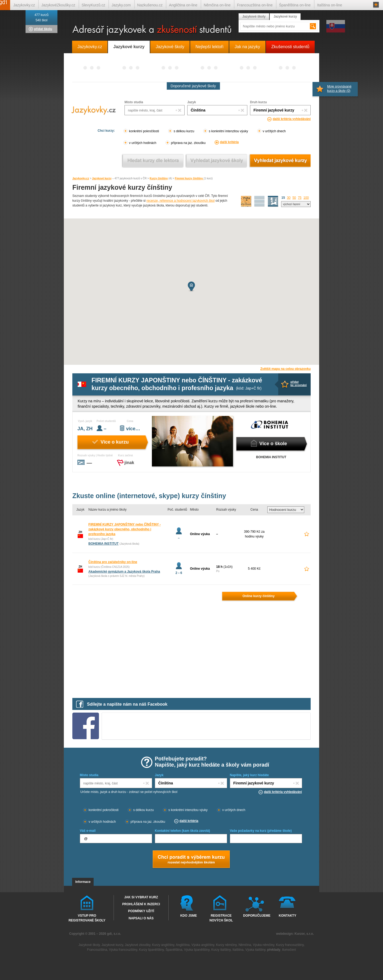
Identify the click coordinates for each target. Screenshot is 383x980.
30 (289, 198)
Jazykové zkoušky (138, 945)
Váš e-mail (88, 831)
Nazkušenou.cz (150, 5)
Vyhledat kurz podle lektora (153, 161)
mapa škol (246, 201)
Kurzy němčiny (226, 945)
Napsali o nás (141, 918)
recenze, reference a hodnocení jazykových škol (181, 201)
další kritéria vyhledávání (292, 119)
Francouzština (97, 950)
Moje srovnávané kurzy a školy (339, 89)
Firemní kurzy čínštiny (189, 178)
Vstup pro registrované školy (87, 918)
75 (300, 198)
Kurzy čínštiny (159, 178)
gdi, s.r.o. (114, 934)
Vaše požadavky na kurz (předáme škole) (261, 831)
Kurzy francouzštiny (290, 945)
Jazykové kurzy (102, 178)
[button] (191, 287)
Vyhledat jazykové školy (217, 161)
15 (283, 198)
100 (306, 198)
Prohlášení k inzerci (141, 904)
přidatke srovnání (299, 383)
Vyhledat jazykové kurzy (280, 161)
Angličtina (183, 945)
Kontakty (288, 916)
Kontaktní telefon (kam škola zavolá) (182, 831)
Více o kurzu (115, 442)
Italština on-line (330, 5)
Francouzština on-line (255, 5)
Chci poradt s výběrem (191, 860)
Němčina (245, 945)
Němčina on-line (217, 5)
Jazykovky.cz (81, 178)
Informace (83, 882)
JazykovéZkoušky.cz (58, 5)
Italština (238, 950)
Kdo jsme (189, 916)
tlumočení (289, 950)
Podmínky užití (141, 911)
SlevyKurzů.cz (93, 5)
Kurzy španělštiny (151, 950)
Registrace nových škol (221, 918)
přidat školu (43, 29)
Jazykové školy (254, 16)
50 (294, 198)
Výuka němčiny (264, 945)
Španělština (174, 950)
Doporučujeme (256, 916)
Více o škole (273, 444)
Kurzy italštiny (221, 950)
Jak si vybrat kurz (141, 897)
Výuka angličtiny (203, 945)
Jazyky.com (121, 5)
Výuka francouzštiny (123, 950)
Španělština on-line (295, 5)
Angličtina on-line (183, 5)
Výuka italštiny (255, 950)
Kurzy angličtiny (163, 945)
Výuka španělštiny (197, 950)
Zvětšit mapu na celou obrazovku (286, 369)
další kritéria (229, 142)
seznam (273, 201)
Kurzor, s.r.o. (304, 934)
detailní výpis (260, 201)
